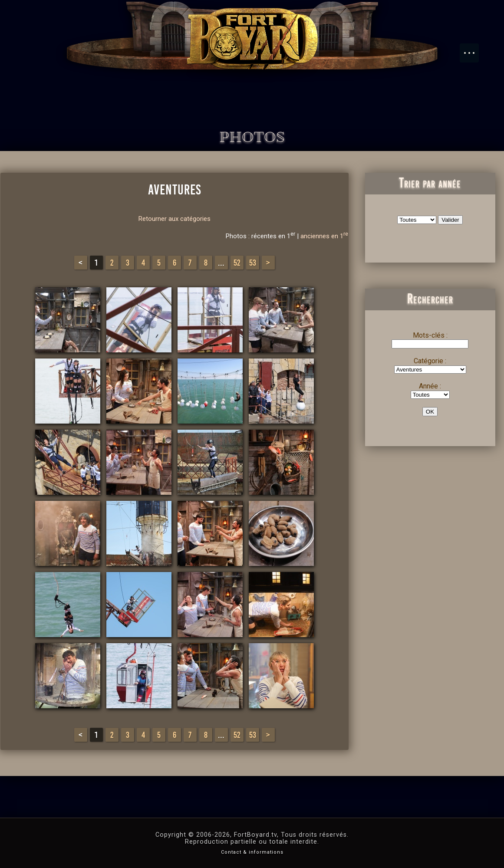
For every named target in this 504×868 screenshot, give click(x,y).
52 (237, 263)
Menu (474, 49)
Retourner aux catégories (175, 219)
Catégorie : (430, 361)
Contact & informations (252, 852)
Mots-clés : (430, 335)
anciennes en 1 (324, 236)
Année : (430, 386)
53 (253, 263)
